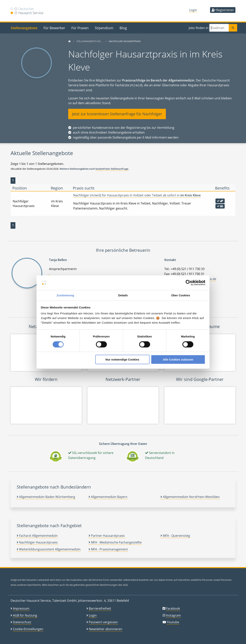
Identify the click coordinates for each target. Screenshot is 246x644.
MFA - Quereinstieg (175, 536)
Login (193, 10)
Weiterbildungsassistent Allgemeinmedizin (49, 549)
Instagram (173, 615)
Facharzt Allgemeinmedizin (37, 536)
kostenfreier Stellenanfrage (112, 169)
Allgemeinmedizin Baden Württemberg (46, 497)
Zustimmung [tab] (65, 295)
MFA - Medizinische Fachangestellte (115, 542)
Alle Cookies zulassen (178, 359)
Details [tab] (123, 295)
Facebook (173, 608)
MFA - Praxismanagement (108, 549)
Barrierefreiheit (100, 608)
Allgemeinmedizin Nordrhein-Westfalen (190, 497)
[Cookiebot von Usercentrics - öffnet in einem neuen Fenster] (188, 283)
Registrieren (223, 10)
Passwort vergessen (103, 622)
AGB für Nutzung (25, 615)
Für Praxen (80, 28)
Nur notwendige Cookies (122, 359)
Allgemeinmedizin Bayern (108, 497)
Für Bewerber (54, 28)
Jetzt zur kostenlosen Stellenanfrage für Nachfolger (117, 114)
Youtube (173, 622)
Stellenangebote (24, 28)
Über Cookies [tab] (181, 295)
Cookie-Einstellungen (28, 629)
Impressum (21, 608)
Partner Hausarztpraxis (107, 536)
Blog (123, 28)
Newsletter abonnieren (106, 629)
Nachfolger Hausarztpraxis (37, 542)
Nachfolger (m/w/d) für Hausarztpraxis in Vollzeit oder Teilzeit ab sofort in (137, 195)
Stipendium (104, 28)
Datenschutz (22, 622)
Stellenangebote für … (90, 41)
